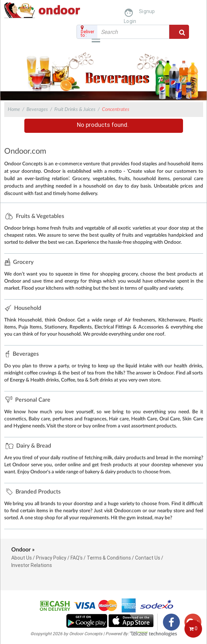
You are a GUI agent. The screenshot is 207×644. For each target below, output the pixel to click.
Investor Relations (32, 565)
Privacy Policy (51, 558)
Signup (147, 11)
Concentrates (116, 110)
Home (14, 110)
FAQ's (77, 558)
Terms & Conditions (109, 558)
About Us (22, 558)
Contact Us (148, 558)
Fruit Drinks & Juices (75, 110)
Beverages (37, 110)
